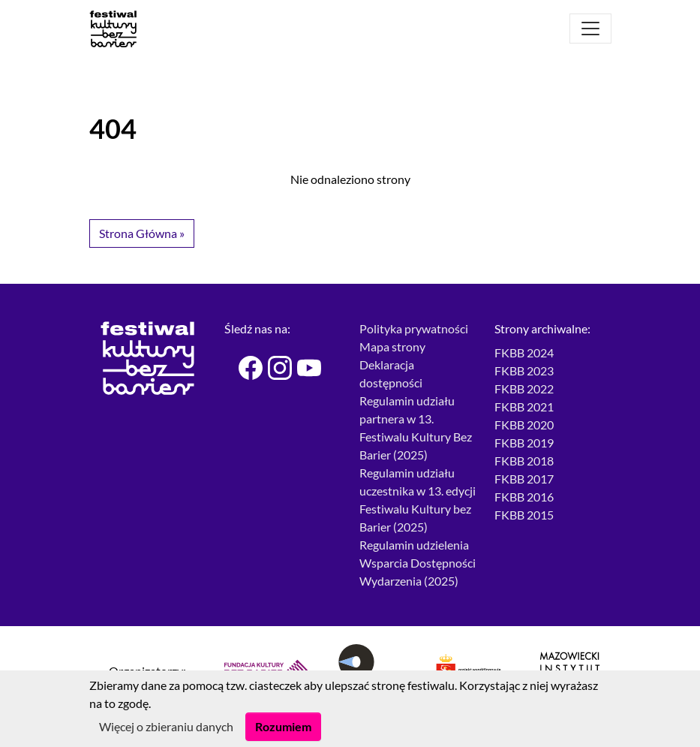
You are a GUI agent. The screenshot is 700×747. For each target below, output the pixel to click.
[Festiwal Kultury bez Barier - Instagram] (273, 368)
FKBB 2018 (524, 461)
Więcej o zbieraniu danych (166, 726)
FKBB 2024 (524, 352)
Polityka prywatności (414, 328)
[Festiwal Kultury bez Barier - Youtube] (303, 368)
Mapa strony (392, 346)
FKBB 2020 (524, 425)
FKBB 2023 (524, 370)
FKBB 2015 (524, 515)
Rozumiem (283, 726)
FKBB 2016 (524, 497)
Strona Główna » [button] (142, 233)
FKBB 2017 (524, 479)
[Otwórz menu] (590, 29)
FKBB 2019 (524, 443)
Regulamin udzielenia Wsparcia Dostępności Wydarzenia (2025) (418, 563)
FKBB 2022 (524, 389)
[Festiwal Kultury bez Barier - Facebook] (244, 368)
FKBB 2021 (524, 407)
